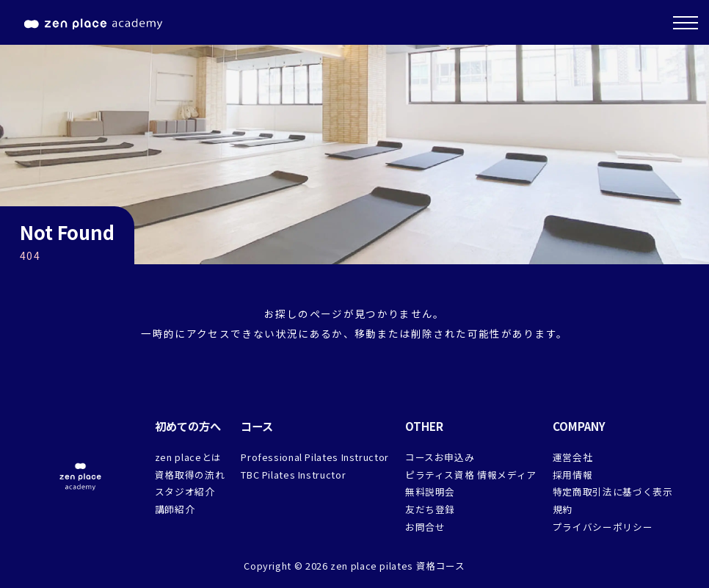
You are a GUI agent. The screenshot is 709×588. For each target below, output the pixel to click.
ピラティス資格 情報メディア (471, 475)
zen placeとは (188, 457)
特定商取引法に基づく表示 (613, 491)
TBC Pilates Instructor (293, 475)
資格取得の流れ (190, 475)
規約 (563, 509)
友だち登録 (430, 509)
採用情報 (573, 475)
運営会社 (573, 457)
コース (257, 426)
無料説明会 (430, 491)
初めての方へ (188, 426)
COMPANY (579, 426)
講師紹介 (175, 509)
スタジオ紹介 (185, 491)
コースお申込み (440, 457)
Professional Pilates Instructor (315, 457)
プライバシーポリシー (603, 527)
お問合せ (425, 527)
